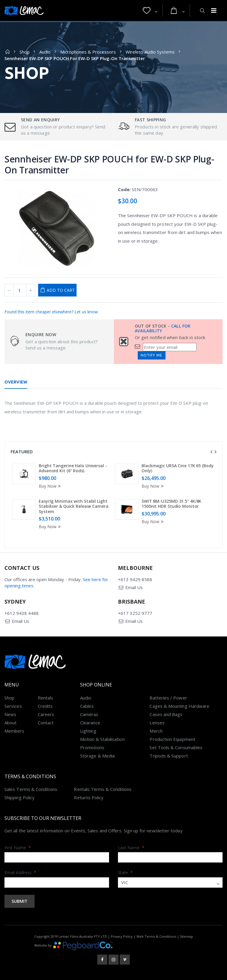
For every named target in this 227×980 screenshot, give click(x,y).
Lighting (88, 731)
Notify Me (151, 355)
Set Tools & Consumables (176, 747)
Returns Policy (89, 797)
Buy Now (51, 486)
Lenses (157, 723)
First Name (18, 848)
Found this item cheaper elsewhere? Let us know (51, 312)
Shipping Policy (20, 797)
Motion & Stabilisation (102, 739)
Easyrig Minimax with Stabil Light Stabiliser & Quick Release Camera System (74, 506)
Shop (25, 52)
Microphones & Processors (88, 52)
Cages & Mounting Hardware (179, 706)
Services (13, 706)
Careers (46, 714)
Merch (156, 731)
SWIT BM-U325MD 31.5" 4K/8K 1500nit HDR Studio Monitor (171, 504)
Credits (45, 706)
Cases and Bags (166, 714)
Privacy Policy (122, 936)
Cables (87, 706)
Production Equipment (172, 739)
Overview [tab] (16, 382)
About (10, 723)
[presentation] (211, 452)
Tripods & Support (169, 756)
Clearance (90, 723)
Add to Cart (61, 290)
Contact (46, 723)
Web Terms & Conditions (156, 936)
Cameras (89, 714)
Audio (45, 52)
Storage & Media (97, 756)
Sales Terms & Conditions (31, 789)
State (125, 872)
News (10, 714)
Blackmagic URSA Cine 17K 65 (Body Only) (178, 468)
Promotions (92, 747)
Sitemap (187, 936)
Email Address (20, 872)
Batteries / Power (168, 698)
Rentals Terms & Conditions (103, 789)
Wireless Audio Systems (150, 52)
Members (14, 731)
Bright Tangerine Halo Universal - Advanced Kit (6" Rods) (73, 468)
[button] (150, 11)
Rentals (46, 698)
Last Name (131, 848)
